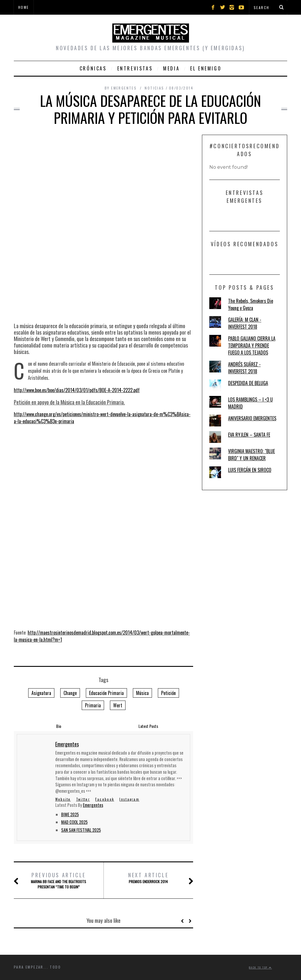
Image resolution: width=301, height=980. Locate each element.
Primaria (93, 705)
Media (171, 68)
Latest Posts (148, 726)
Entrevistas (135, 68)
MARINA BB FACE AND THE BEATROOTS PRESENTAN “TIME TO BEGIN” (59, 880)
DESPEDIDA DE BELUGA (248, 383)
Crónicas (93, 68)
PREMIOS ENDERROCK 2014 (148, 878)
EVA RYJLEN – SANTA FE (249, 435)
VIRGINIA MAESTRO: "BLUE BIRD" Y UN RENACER (251, 455)
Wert (118, 705)
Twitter (83, 799)
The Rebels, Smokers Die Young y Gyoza (251, 304)
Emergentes (93, 805)
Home (24, 7)
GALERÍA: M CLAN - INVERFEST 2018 (245, 323)
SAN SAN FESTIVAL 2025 (81, 830)
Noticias (154, 88)
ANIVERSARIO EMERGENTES (252, 418)
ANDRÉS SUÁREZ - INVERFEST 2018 (244, 368)
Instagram (129, 799)
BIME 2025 (70, 814)
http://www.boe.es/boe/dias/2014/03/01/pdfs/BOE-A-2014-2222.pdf (77, 390)
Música (142, 693)
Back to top (260, 967)
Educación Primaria (106, 693)
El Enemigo (206, 68)
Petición (168, 693)
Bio (59, 726)
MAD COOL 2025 (74, 822)
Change (70, 693)
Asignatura (41, 693)
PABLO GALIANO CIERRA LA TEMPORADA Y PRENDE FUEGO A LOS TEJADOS (252, 345)
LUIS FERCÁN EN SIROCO (250, 470)
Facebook (105, 799)
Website (63, 799)
